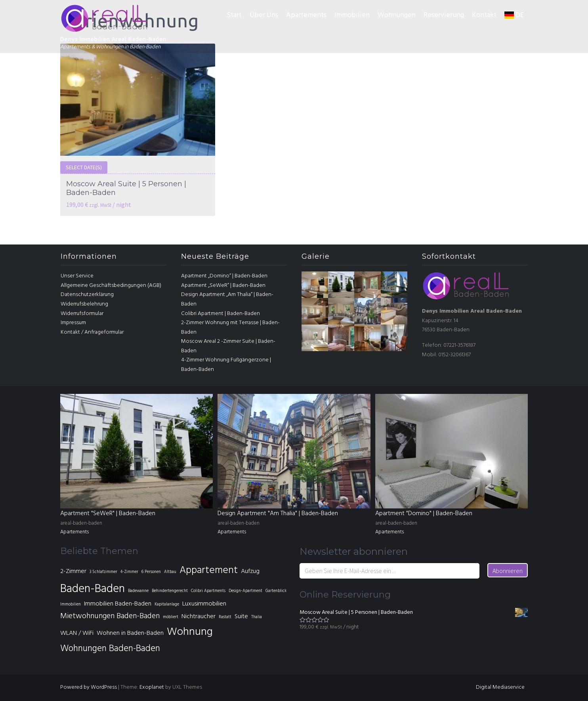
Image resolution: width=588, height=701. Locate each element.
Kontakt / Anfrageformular (92, 332)
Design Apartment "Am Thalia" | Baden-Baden (278, 514)
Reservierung (444, 15)
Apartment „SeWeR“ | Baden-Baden (223, 286)
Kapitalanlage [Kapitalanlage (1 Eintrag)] (167, 605)
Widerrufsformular (82, 314)
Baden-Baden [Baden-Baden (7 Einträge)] (93, 589)
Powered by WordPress (89, 687)
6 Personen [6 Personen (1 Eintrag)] (151, 572)
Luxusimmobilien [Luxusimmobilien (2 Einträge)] (204, 604)
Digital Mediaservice (500, 687)
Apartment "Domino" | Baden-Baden (424, 514)
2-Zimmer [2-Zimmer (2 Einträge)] (73, 571)
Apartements (306, 15)
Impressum (73, 323)
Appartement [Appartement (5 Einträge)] (209, 570)
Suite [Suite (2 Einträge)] (241, 617)
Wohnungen (397, 15)
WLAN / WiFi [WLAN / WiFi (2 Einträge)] (77, 633)
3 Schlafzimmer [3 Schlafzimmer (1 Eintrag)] (103, 572)
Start (234, 15)
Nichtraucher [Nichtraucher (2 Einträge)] (199, 617)
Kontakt (484, 15)
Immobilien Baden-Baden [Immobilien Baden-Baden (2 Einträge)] (118, 604)
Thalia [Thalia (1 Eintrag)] (257, 617)
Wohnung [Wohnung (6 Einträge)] (190, 632)
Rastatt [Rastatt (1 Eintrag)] (225, 617)
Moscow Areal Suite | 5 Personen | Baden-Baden (126, 188)
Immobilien (352, 15)
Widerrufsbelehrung (84, 304)
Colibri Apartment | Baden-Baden (220, 314)
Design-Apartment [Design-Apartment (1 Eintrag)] (245, 591)
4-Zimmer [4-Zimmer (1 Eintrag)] (129, 572)
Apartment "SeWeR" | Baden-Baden (108, 514)
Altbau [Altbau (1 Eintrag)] (170, 572)
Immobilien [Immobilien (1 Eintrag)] (71, 605)
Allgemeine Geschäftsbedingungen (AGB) (111, 286)
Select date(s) (84, 167)
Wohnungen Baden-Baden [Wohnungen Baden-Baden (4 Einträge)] (110, 649)
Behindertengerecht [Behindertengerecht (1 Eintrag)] (170, 591)
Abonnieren (508, 571)
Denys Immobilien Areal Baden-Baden (113, 39)
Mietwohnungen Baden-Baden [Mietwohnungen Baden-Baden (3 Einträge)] (110, 616)
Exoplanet (152, 687)
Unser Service (77, 276)
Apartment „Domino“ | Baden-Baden (224, 276)
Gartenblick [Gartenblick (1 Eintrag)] (276, 591)
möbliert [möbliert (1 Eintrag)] (171, 617)
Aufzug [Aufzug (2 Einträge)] (250, 571)
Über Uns (264, 15)
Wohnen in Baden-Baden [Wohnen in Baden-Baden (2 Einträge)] (130, 633)
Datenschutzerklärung (87, 295)
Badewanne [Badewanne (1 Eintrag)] (138, 591)
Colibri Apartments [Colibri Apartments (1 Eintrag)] (208, 591)
